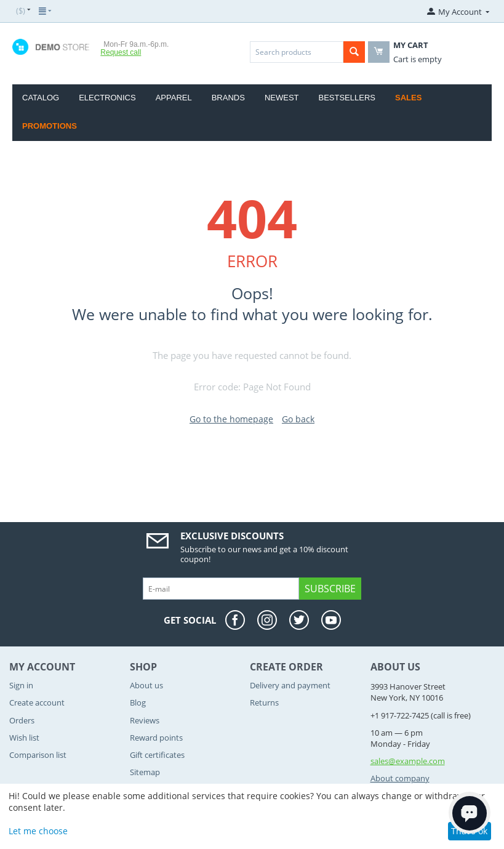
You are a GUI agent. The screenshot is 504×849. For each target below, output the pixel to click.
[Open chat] (470, 813)
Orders (22, 720)
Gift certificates (157, 755)
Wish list (24, 738)
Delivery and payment (290, 685)
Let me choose (38, 831)
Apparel (174, 98)
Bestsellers (347, 98)
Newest (282, 98)
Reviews (145, 720)
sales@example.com (408, 761)
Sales (408, 98)
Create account (37, 702)
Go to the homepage (231, 419)
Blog (138, 702)
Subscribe (330, 589)
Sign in (21, 685)
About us (146, 685)
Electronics (107, 98)
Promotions (50, 126)
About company (400, 778)
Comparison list (38, 755)
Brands (228, 98)
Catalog (41, 98)
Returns (264, 702)
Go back (298, 419)
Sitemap (145, 772)
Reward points (156, 738)
